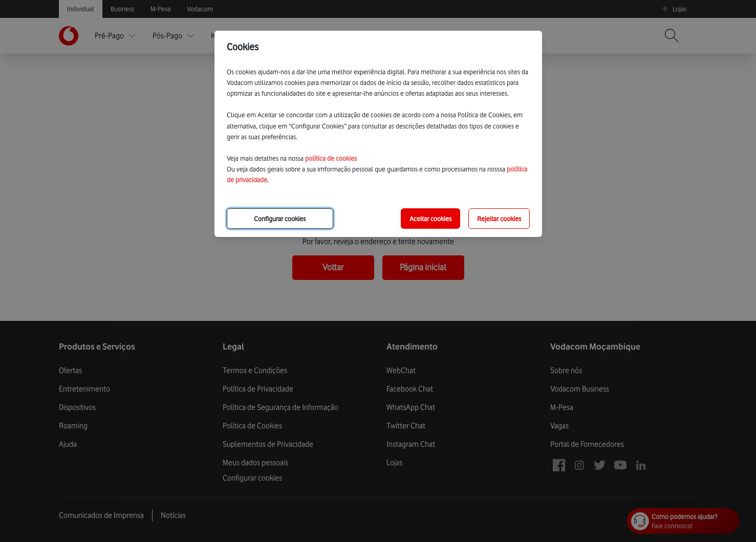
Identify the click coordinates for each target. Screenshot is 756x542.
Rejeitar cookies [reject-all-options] (499, 219)
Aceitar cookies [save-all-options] (430, 219)
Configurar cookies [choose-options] (280, 219)
